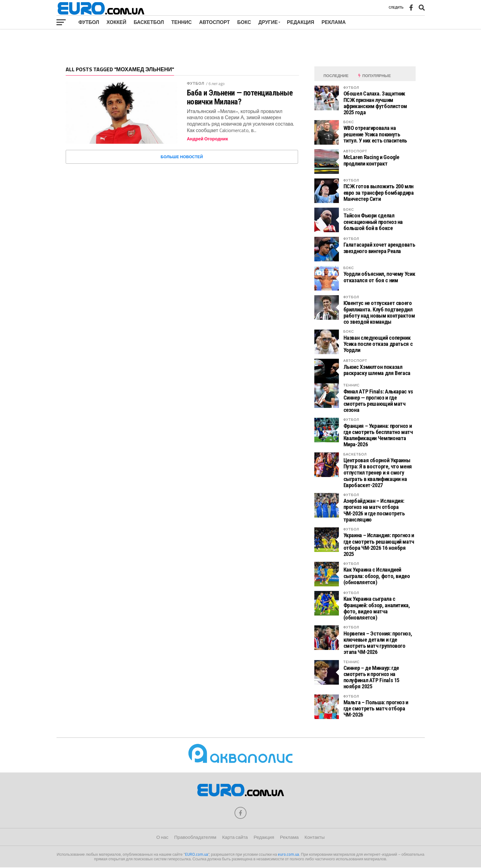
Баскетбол (149, 22)
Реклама (334, 22)
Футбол (89, 22)
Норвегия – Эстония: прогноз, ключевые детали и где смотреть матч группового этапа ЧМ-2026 (378, 643)
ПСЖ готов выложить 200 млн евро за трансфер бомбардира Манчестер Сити (379, 192)
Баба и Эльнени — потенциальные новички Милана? (240, 97)
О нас (162, 837)
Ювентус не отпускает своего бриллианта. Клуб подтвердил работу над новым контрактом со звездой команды (379, 312)
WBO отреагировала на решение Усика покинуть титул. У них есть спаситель (375, 134)
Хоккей (116, 22)
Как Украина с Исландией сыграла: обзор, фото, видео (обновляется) (377, 576)
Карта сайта (235, 837)
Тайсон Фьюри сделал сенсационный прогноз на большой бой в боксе (373, 222)
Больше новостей (182, 157)
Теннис (182, 22)
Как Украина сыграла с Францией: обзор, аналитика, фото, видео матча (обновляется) (377, 608)
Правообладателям (195, 837)
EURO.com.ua (197, 854)
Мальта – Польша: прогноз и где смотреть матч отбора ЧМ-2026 (376, 708)
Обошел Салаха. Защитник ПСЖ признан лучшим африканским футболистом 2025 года (375, 103)
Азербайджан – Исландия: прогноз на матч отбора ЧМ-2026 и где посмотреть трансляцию (374, 510)
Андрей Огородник (208, 139)
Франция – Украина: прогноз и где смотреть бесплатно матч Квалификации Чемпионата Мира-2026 (378, 435)
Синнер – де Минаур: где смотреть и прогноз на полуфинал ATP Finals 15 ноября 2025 (372, 677)
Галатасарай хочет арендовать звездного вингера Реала (379, 248)
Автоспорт (215, 22)
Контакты (315, 837)
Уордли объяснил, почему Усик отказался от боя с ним (379, 277)
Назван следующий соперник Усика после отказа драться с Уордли (378, 344)
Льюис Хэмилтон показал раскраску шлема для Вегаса (377, 370)
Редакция (301, 22)
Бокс (244, 22)
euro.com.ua (288, 854)
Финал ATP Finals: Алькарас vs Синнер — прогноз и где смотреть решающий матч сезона (378, 401)
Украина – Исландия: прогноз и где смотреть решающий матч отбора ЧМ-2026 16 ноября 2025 (379, 545)
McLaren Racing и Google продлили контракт (372, 160)
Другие (268, 22)
